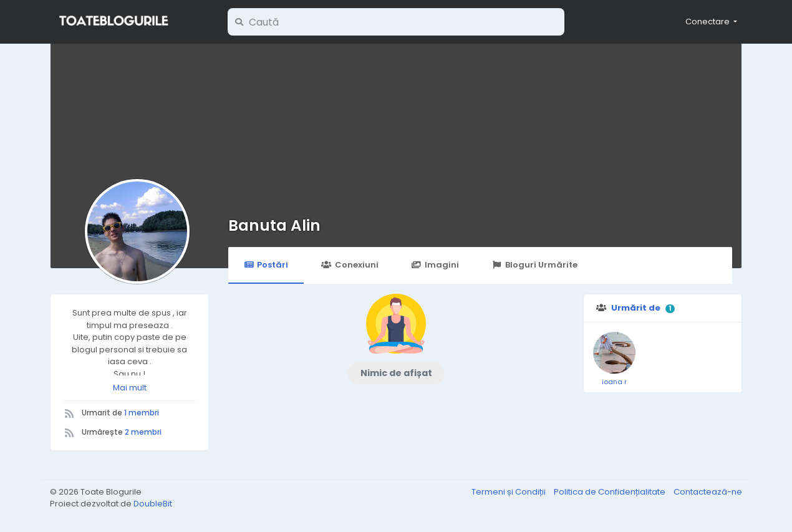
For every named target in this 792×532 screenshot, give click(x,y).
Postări (266, 265)
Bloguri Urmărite (535, 265)
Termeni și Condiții (509, 492)
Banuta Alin (274, 225)
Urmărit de (636, 308)
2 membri (143, 432)
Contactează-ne (708, 492)
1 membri (142, 413)
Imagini (435, 265)
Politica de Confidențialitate (611, 492)
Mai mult (130, 388)
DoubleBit (153, 504)
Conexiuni (350, 265)
